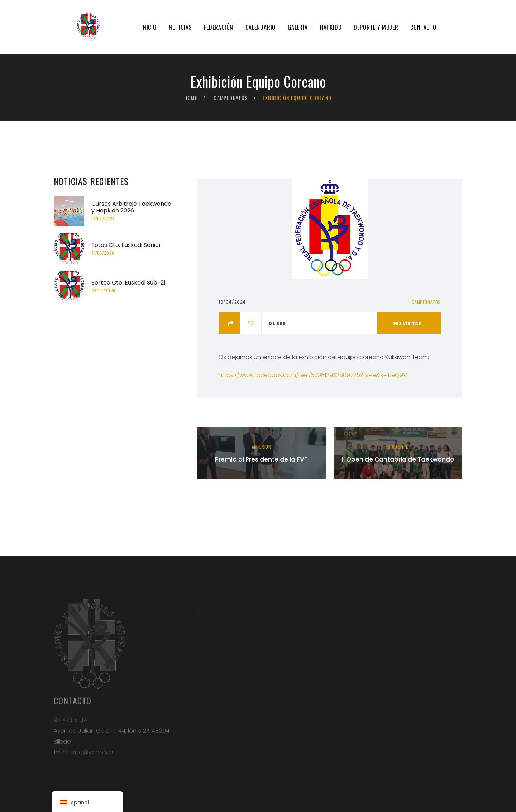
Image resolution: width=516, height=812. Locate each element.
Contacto (423, 27)
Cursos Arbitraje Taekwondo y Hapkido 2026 (131, 207)
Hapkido (331, 27)
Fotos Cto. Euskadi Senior (126, 245)
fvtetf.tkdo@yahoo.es (84, 756)
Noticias (180, 27)
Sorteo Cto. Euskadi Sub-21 (128, 283)
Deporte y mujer (376, 27)
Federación (219, 27)
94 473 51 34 (70, 724)
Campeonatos (231, 98)
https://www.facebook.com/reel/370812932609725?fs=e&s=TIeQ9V (313, 375)
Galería (298, 27)
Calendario (261, 27)
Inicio (149, 27)
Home (191, 98)
